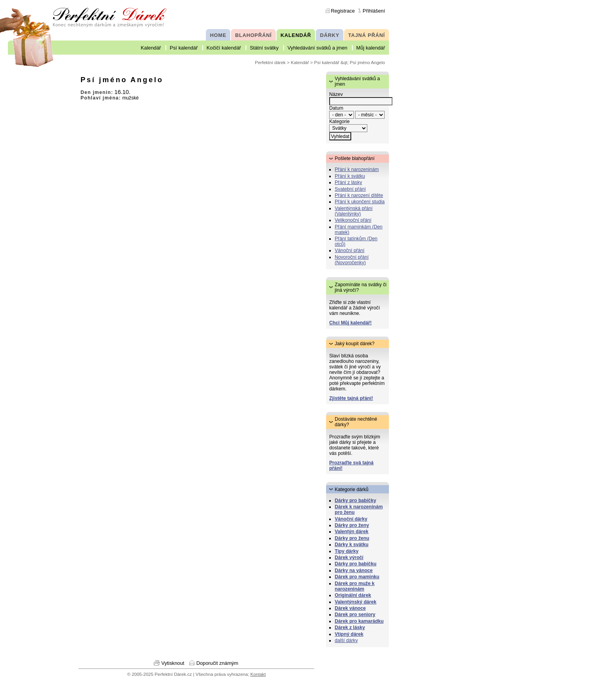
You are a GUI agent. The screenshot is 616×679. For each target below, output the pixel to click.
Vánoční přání (350, 250)
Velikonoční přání (353, 220)
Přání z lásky (348, 182)
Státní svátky (264, 48)
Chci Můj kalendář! (350, 323)
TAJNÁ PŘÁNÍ (367, 35)
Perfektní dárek (270, 63)
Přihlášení (374, 11)
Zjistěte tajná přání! (351, 398)
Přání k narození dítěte (359, 195)
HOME (218, 35)
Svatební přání (350, 189)
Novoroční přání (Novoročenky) (352, 260)
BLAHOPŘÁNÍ (254, 35)
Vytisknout (173, 663)
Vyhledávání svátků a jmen (317, 48)
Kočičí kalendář (224, 48)
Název (336, 94)
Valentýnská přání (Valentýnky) (354, 211)
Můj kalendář (371, 48)
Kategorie (339, 121)
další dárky (346, 640)
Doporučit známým (217, 663)
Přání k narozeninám (357, 169)
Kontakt (258, 674)
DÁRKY (329, 35)
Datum (336, 108)
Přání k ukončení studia (360, 202)
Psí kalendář (184, 48)
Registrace (343, 11)
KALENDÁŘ (296, 35)
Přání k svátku (350, 176)
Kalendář (151, 48)
